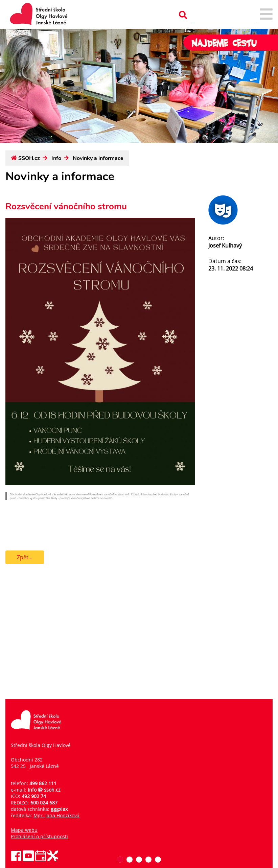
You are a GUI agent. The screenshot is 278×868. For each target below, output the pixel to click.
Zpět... (25, 557)
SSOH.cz (29, 158)
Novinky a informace (98, 158)
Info (56, 158)
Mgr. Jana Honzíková (56, 815)
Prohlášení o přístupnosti (39, 836)
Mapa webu (24, 830)
